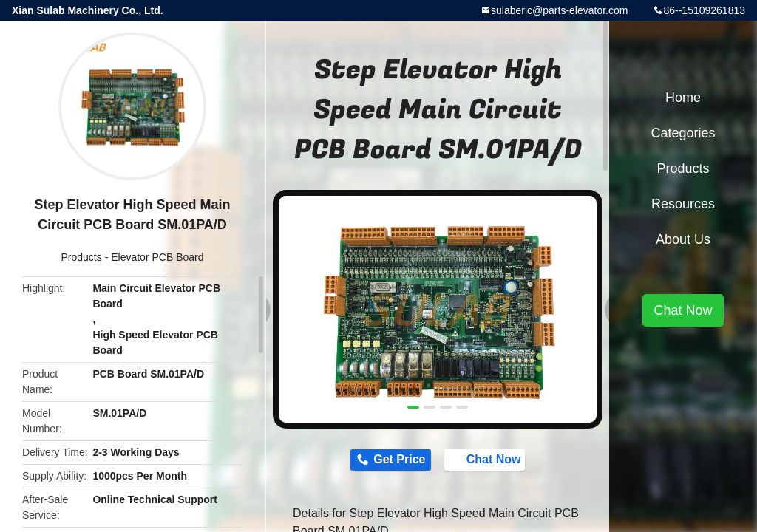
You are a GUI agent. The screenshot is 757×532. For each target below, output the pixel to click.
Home (683, 98)
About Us (683, 239)
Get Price (393, 461)
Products (82, 257)
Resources (683, 204)
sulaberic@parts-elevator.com (559, 10)
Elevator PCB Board (157, 257)
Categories (683, 133)
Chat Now (492, 460)
